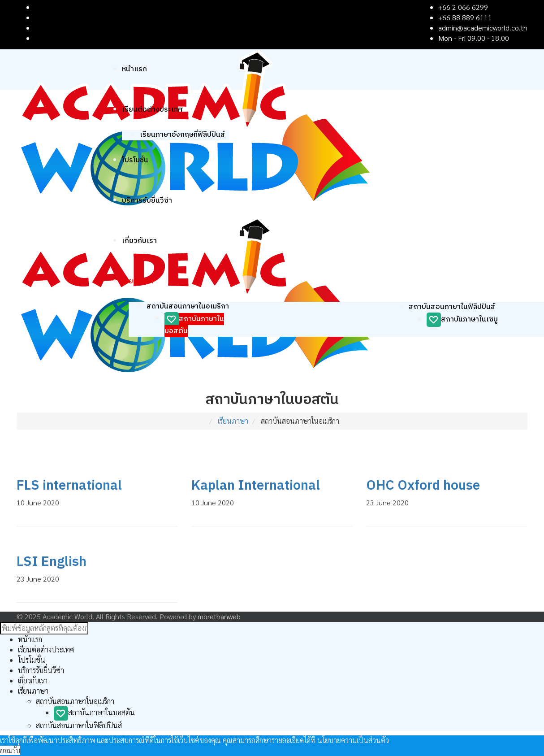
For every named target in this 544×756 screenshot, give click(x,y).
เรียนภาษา (138, 281)
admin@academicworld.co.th (483, 28)
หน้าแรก (134, 69)
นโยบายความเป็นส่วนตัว (353, 740)
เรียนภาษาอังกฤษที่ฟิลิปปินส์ (183, 135)
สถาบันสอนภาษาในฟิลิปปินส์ (452, 307)
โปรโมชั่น (135, 160)
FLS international (69, 486)
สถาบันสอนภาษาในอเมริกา (188, 306)
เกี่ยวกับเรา (139, 241)
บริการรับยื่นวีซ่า (147, 201)
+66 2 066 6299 (463, 7)
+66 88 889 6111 (465, 17)
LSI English (52, 562)
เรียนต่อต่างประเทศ (153, 110)
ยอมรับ (10, 750)
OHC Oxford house (423, 486)
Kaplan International (256, 486)
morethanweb (219, 616)
